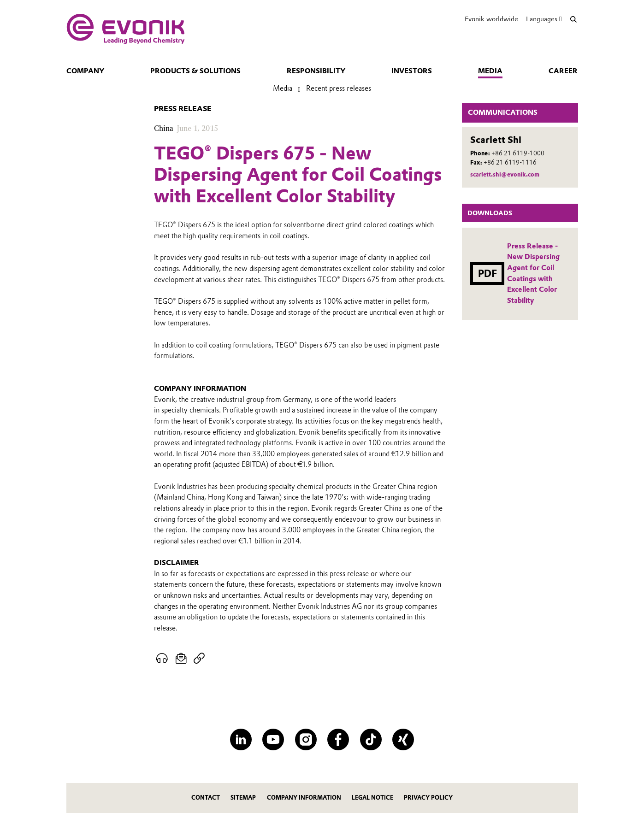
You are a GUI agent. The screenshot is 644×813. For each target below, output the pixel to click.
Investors (412, 71)
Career (563, 71)
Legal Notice (372, 798)
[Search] (574, 19)
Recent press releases (339, 88)
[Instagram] (306, 739)
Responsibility (316, 71)
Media (490, 71)
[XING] (403, 739)
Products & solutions (195, 71)
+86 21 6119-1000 (518, 153)
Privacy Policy (428, 798)
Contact (206, 798)
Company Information (304, 798)
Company (85, 71)
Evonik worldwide (491, 19)
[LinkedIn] (241, 739)
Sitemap (243, 798)
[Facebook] (338, 739)
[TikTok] (371, 739)
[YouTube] (273, 739)
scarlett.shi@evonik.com (505, 174)
